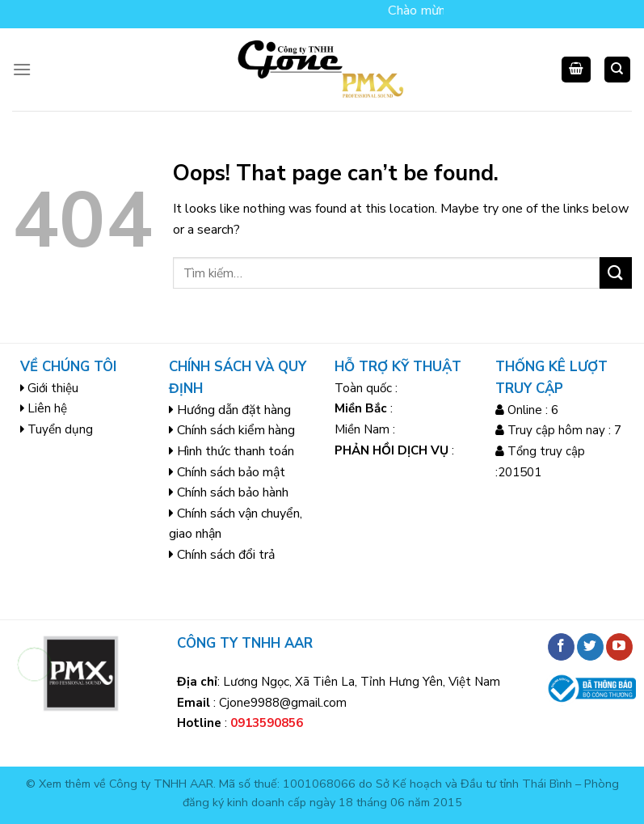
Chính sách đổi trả (226, 555)
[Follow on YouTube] (619, 647)
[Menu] (22, 69)
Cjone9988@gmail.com (283, 703)
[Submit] (616, 273)
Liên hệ (47, 408)
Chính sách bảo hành (233, 492)
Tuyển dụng (60, 429)
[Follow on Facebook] (561, 647)
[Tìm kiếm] (618, 70)
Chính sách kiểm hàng (236, 430)
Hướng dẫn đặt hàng (234, 410)
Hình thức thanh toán (236, 451)
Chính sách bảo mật (231, 472)
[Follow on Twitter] (590, 647)
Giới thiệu (53, 388)
